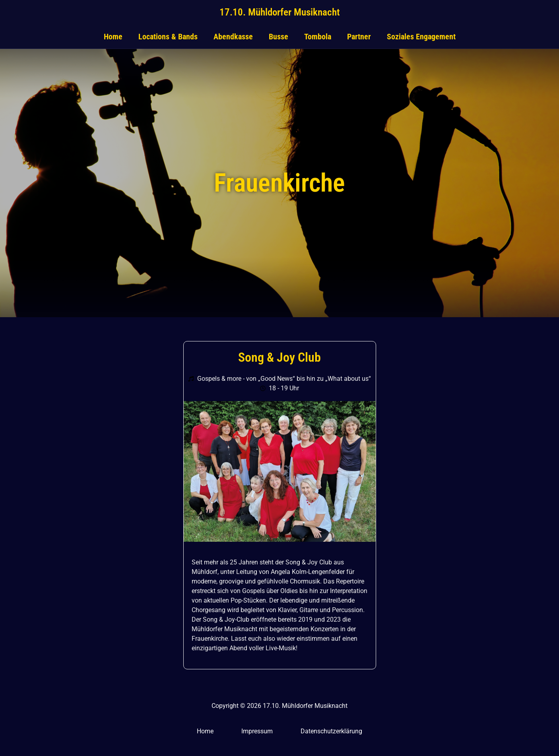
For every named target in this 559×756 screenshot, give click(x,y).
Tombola (318, 37)
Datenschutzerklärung (331, 731)
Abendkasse (233, 37)
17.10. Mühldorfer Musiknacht (280, 12)
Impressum (257, 731)
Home (113, 37)
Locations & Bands (168, 37)
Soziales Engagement (421, 37)
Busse (279, 37)
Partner (359, 37)
